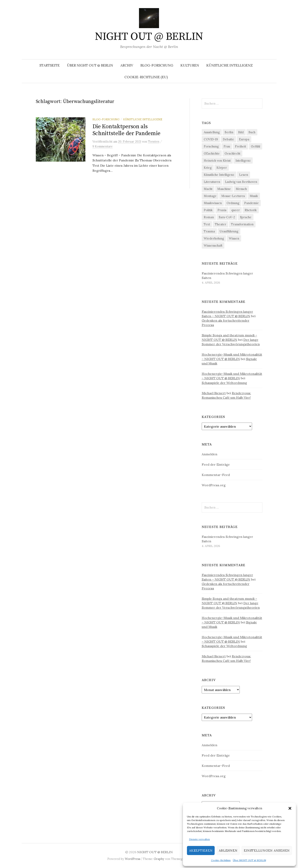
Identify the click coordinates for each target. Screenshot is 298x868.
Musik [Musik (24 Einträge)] (254, 196)
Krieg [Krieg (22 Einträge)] (208, 168)
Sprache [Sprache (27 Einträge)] (246, 217)
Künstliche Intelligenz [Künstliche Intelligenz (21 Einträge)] (219, 175)
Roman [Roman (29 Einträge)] (209, 217)
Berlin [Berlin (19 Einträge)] (229, 132)
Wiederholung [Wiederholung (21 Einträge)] (214, 238)
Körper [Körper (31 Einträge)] (222, 168)
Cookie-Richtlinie (221, 860)
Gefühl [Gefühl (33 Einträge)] (256, 146)
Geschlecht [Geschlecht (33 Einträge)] (232, 153)
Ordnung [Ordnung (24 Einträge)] (233, 203)
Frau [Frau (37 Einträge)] (227, 146)
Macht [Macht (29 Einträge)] (208, 189)
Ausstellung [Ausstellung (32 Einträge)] (212, 132)
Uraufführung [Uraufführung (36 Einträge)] (229, 231)
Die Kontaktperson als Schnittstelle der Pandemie (126, 130)
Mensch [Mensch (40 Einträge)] (241, 189)
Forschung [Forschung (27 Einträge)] (211, 146)
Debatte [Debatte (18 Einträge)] (228, 139)
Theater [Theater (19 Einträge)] (221, 224)
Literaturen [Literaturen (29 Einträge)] (212, 182)
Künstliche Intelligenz (230, 65)
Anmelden (209, 454)
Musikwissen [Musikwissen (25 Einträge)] (213, 203)
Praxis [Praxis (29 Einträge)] (222, 210)
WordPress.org (214, 485)
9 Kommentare (103, 146)
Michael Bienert (214, 393)
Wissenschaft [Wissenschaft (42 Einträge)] (213, 245)
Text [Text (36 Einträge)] (207, 224)
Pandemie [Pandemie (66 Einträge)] (251, 203)
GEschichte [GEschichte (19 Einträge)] (212, 153)
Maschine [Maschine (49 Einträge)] (224, 189)
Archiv (127, 65)
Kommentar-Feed (216, 475)
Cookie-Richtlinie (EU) (146, 77)
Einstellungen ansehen (267, 851)
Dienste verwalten (199, 839)
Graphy (159, 859)
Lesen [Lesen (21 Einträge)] (244, 175)
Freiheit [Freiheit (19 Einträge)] (240, 146)
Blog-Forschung (157, 65)
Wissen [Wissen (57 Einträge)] (234, 238)
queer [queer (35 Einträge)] (235, 210)
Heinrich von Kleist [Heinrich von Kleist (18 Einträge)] (217, 161)
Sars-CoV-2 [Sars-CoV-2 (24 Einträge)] (227, 217)
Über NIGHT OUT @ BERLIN (249, 860)
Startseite (50, 65)
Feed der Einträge (216, 464)
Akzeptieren (201, 851)
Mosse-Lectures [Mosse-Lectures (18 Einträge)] (233, 196)
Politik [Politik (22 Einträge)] (208, 210)
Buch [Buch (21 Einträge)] (252, 132)
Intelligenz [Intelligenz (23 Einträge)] (243, 161)
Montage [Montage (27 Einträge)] (210, 196)
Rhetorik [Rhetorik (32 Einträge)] (251, 210)
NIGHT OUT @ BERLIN (149, 37)
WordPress (133, 859)
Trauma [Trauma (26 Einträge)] (209, 231)
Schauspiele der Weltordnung (224, 383)
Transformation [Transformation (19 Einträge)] (242, 224)
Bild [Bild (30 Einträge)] (241, 132)
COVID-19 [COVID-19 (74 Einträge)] (211, 139)
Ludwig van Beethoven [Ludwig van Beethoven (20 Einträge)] (241, 182)
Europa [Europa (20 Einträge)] (244, 139)
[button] (290, 808)
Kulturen (190, 65)
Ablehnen (228, 851)
